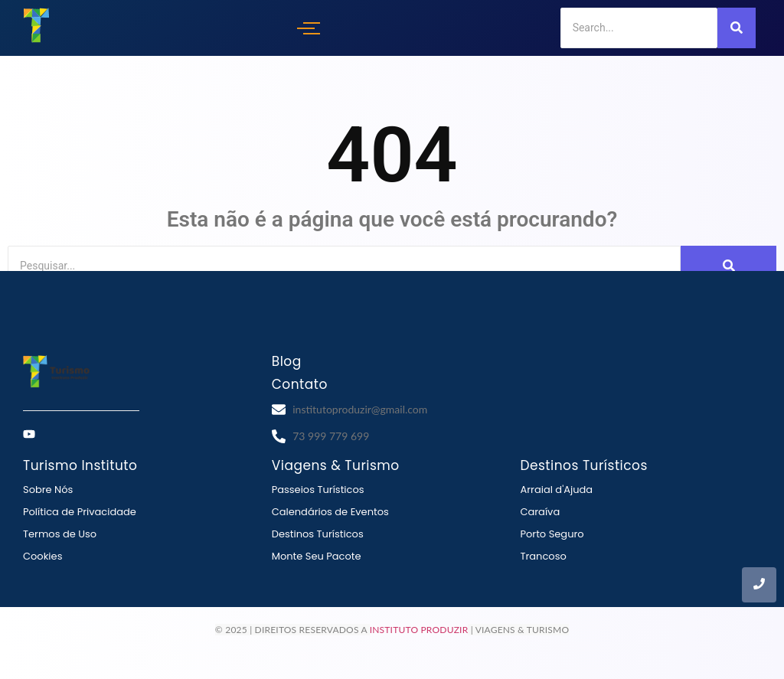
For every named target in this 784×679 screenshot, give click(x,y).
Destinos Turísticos (318, 534)
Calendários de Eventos (330, 512)
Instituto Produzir (419, 630)
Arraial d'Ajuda (556, 490)
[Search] (639, 28)
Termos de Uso (60, 534)
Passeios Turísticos (318, 490)
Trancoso (543, 556)
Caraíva (540, 512)
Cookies (42, 556)
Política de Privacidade (80, 512)
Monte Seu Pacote (317, 556)
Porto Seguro (552, 534)
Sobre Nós (48, 490)
